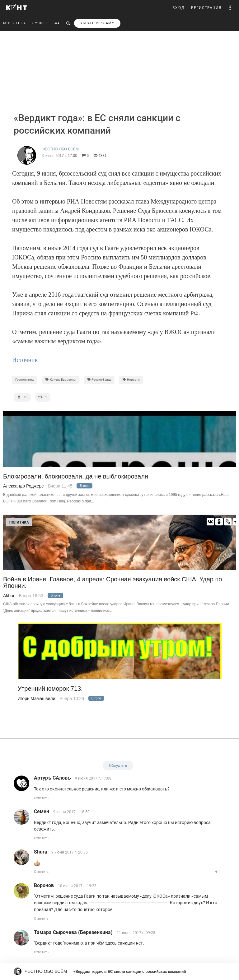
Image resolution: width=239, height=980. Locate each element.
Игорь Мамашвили (37, 698)
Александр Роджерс (23, 486)
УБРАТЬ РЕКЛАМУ (97, 23)
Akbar (9, 596)
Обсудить (118, 765)
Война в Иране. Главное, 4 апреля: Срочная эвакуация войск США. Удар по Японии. (112, 583)
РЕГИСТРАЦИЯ (206, 8)
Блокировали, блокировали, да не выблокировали (76, 476)
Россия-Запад (99, 380)
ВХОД (179, 8)
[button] (230, 8)
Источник (25, 360)
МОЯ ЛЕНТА (14, 23)
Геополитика (25, 380)
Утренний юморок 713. (50, 689)
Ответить (41, 798)
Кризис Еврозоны (61, 380)
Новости (131, 380)
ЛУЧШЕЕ (40, 23)
